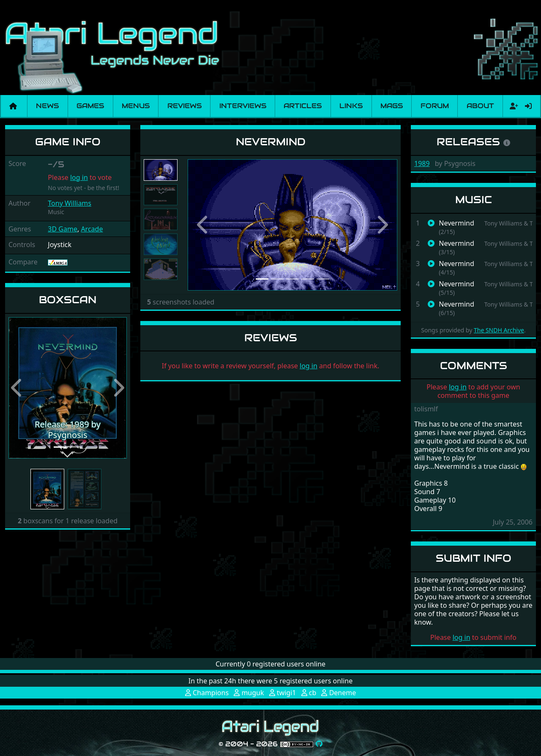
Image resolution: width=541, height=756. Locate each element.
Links (351, 106)
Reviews (184, 106)
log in (79, 177)
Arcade (92, 229)
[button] (17, 388)
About (480, 106)
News (47, 106)
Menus (136, 106)
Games (90, 106)
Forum (435, 106)
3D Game (63, 229)
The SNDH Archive (499, 330)
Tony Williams (70, 203)
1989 (422, 163)
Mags (392, 106)
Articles (303, 106)
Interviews (243, 106)
